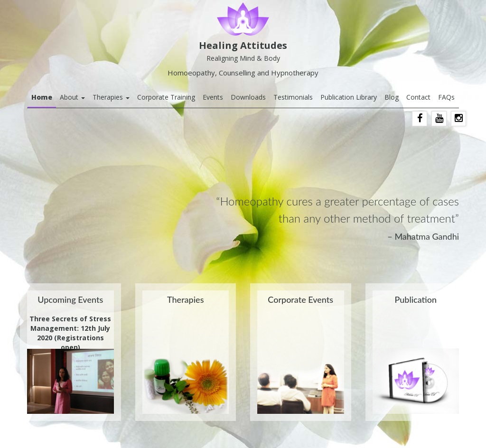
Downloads (248, 97)
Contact (418, 97)
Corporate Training (166, 97)
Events (213, 97)
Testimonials (293, 97)
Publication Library (349, 97)
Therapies (111, 97)
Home (42, 97)
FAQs (446, 97)
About (72, 97)
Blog (392, 97)
